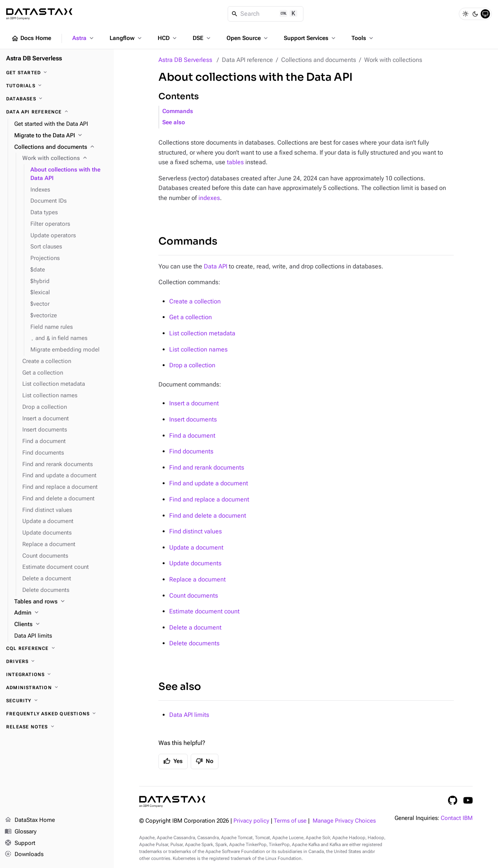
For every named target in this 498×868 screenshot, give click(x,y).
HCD (168, 38)
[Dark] (475, 14)
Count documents (194, 596)
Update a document (196, 547)
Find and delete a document (208, 516)
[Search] (266, 14)
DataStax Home (30, 820)
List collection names (198, 349)
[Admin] (61, 613)
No (205, 761)
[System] (485, 14)
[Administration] (57, 688)
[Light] (465, 14)
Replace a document (197, 579)
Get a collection (191, 317)
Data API (216, 266)
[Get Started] (57, 73)
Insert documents (193, 419)
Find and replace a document (209, 499)
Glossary (21, 832)
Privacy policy (251, 821)
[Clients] (61, 625)
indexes (209, 198)
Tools (363, 38)
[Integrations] (57, 675)
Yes (173, 761)
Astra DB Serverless (185, 60)
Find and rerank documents (207, 467)
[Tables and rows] (61, 602)
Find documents (191, 451)
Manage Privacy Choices (344, 821)
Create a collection (195, 301)
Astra (84, 38)
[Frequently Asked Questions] (57, 714)
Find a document (192, 436)
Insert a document (194, 403)
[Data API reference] (57, 112)
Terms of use (290, 821)
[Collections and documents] (61, 147)
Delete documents (194, 643)
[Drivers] (57, 661)
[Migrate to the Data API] (61, 136)
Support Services (310, 38)
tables (235, 162)
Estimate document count (204, 611)
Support (20, 843)
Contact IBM (457, 818)
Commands (178, 111)
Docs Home (31, 38)
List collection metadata (202, 333)
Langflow (126, 38)
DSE (202, 38)
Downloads (24, 855)
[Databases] (57, 99)
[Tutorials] (57, 86)
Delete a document (195, 627)
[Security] (57, 701)
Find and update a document (209, 483)
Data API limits (189, 715)
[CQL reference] (57, 648)
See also (174, 122)
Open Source (248, 38)
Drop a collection (192, 365)
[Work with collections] (65, 158)
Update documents (195, 563)
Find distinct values (196, 531)
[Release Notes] (57, 727)
